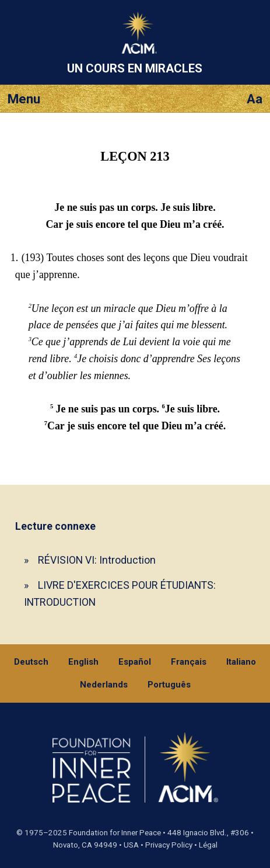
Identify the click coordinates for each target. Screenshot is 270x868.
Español (135, 662)
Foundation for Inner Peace (115, 833)
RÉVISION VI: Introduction (97, 560)
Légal (208, 845)
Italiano (241, 662)
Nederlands (104, 685)
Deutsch (31, 662)
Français (189, 662)
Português (169, 685)
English (83, 662)
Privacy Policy (169, 845)
